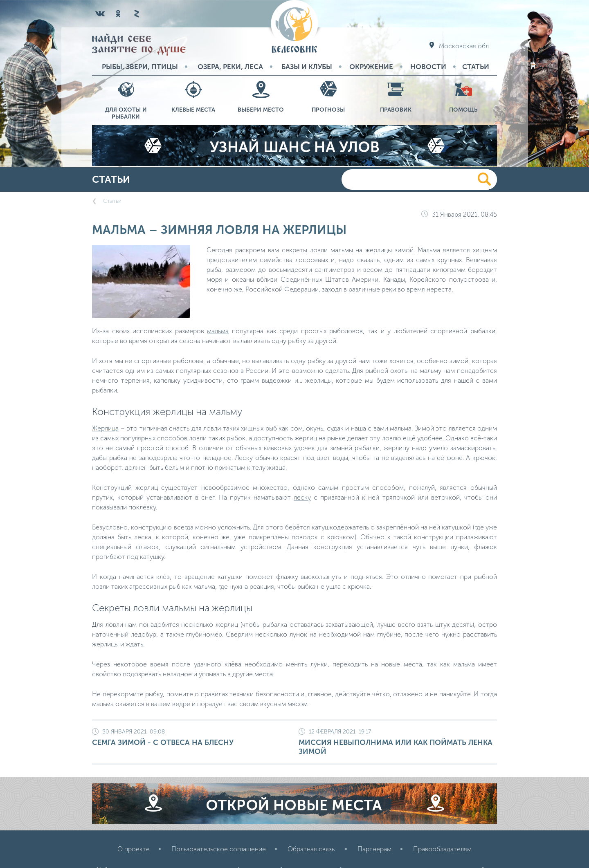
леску (302, 497)
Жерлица (105, 428)
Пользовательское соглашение (219, 849)
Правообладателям (442, 849)
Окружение (371, 67)
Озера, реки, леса (230, 67)
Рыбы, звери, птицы (140, 67)
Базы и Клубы (307, 67)
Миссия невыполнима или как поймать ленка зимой (398, 742)
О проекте (134, 849)
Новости (428, 67)
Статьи (476, 67)
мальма (218, 331)
